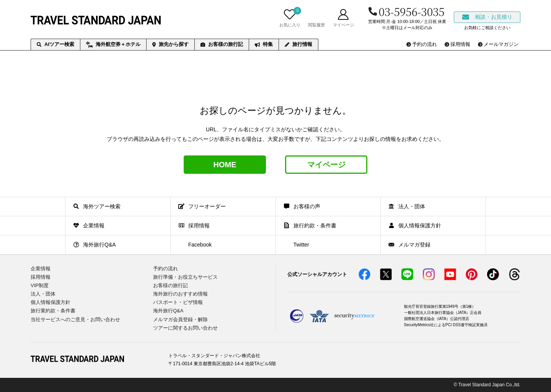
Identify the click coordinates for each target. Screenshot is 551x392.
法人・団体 (43, 294)
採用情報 (41, 277)
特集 (264, 44)
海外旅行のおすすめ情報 (180, 294)
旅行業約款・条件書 (53, 311)
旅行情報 (298, 44)
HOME (225, 165)
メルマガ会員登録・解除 (180, 319)
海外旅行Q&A (168, 311)
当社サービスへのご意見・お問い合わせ (75, 319)
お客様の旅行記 (222, 44)
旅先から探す (170, 44)
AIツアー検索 (55, 44)
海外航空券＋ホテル (113, 45)
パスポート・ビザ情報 (178, 302)
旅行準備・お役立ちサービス (185, 277)
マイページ (326, 165)
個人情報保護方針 (51, 302)
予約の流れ (165, 269)
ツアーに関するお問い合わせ (185, 328)
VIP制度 (40, 285)
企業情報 (41, 269)
